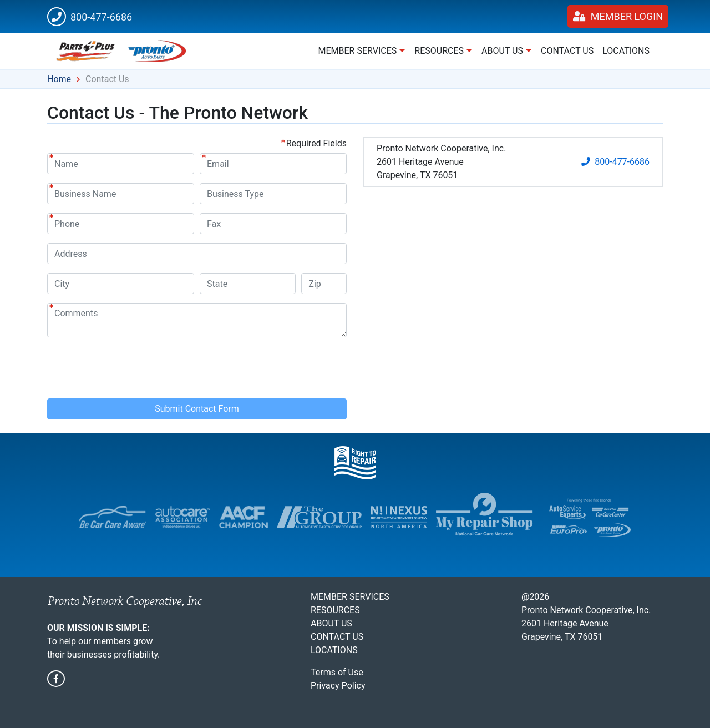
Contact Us (567, 51)
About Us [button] (502, 51)
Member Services (350, 597)
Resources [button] (439, 51)
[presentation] (131, 368)
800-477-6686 (90, 17)
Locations (626, 51)
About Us (331, 623)
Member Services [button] (357, 51)
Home (59, 79)
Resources (335, 610)
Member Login (618, 16)
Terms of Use (337, 672)
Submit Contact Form (197, 409)
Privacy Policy (338, 686)
